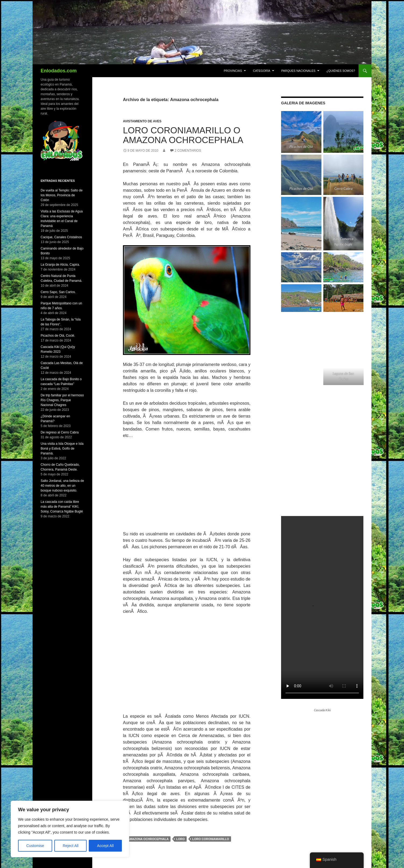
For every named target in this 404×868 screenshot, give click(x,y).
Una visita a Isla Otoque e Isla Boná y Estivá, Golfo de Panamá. (62, 449)
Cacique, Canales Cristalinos (61, 237)
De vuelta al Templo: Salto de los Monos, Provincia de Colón (62, 195)
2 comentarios (188, 151)
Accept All (105, 846)
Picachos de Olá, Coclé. (58, 336)
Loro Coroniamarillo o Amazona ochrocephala (183, 135)
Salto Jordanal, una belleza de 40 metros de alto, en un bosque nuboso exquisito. (62, 486)
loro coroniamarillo (211, 839)
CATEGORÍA (262, 71)
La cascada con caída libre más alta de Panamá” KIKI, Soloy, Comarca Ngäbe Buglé (62, 507)
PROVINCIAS (233, 71)
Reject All (70, 846)
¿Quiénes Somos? (341, 71)
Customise (35, 846)
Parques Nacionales (298, 71)
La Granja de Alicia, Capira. (60, 265)
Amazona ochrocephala (148, 839)
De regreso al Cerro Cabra (60, 432)
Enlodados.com (59, 71)
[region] (70, 829)
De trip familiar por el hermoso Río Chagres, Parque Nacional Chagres (62, 400)
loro (180, 839)
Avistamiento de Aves (142, 121)
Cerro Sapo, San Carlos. (58, 292)
